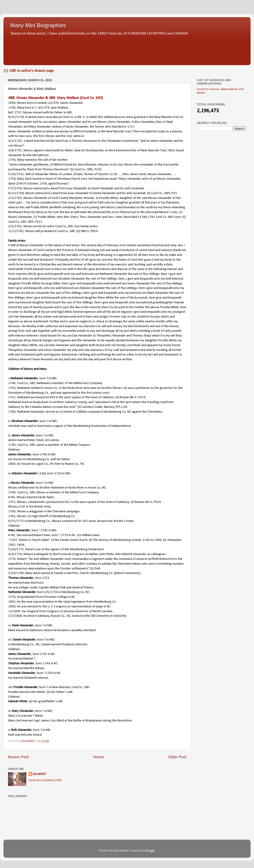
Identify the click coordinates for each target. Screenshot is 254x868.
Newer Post (18, 757)
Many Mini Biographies (38, 25)
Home (99, 757)
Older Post (177, 757)
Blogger (150, 851)
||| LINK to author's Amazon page (29, 71)
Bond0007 (40, 774)
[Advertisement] (127, 49)
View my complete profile (45, 780)
